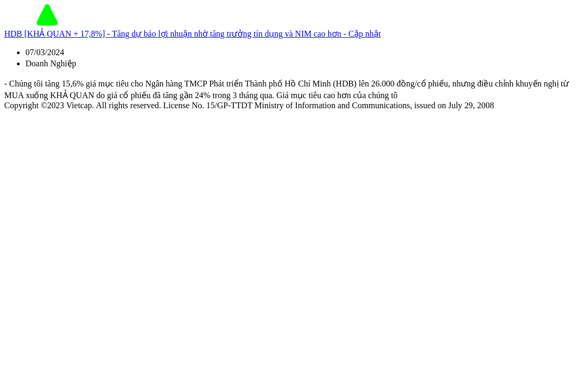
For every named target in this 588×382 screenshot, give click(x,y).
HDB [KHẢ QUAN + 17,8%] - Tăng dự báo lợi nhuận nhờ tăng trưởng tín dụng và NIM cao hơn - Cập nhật (192, 34)
